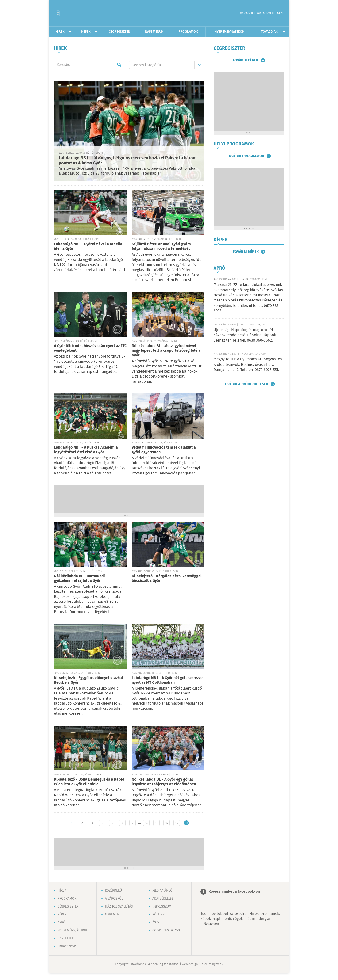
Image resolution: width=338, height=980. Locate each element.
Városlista (58, 13)
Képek (86, 32)
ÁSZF (156, 923)
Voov (220, 964)
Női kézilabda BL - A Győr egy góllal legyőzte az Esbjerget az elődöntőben (164, 782)
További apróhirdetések (246, 384)
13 (146, 823)
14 (156, 823)
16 (177, 823)
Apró (61, 923)
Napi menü (113, 915)
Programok (188, 32)
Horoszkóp (67, 946)
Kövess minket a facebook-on (234, 892)
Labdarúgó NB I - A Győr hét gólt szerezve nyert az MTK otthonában (167, 680)
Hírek (60, 32)
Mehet (119, 65)
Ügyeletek (66, 938)
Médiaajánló (162, 891)
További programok (246, 156)
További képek (246, 252)
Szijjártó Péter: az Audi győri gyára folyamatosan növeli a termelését (161, 246)
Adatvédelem (163, 899)
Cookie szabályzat (167, 930)
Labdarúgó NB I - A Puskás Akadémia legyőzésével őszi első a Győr (86, 450)
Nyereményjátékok (229, 32)
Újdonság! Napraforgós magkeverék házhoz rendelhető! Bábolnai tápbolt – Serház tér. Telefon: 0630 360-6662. (246, 335)
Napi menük (154, 32)
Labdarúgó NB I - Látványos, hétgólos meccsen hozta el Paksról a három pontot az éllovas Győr (128, 161)
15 (167, 823)
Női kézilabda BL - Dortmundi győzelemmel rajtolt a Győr (79, 578)
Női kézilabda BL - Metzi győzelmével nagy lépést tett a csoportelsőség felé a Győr (166, 351)
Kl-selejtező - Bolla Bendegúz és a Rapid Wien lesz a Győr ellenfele (89, 782)
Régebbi (186, 823)
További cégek (246, 60)
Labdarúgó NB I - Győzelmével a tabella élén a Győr (88, 246)
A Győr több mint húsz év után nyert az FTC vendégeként (90, 348)
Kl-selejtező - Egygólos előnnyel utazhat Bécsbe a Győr (89, 680)
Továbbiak (269, 32)
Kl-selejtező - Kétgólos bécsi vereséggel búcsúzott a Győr (167, 578)
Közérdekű (113, 891)
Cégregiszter (119, 32)
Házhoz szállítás (119, 907)
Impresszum (162, 907)
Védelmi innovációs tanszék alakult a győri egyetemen (164, 450)
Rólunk (158, 915)
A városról (114, 899)
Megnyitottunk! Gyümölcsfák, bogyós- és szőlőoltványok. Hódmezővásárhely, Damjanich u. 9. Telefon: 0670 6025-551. (248, 365)
